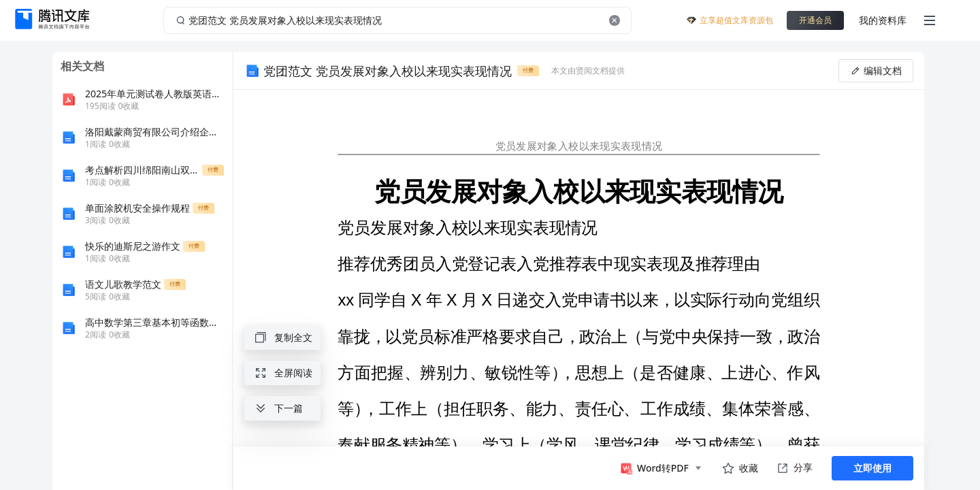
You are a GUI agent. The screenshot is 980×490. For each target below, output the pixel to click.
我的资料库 (883, 20)
